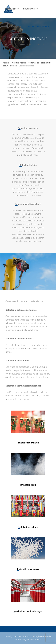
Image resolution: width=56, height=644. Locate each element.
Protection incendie (19, 63)
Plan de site (36, 639)
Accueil (6, 63)
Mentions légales (22, 639)
